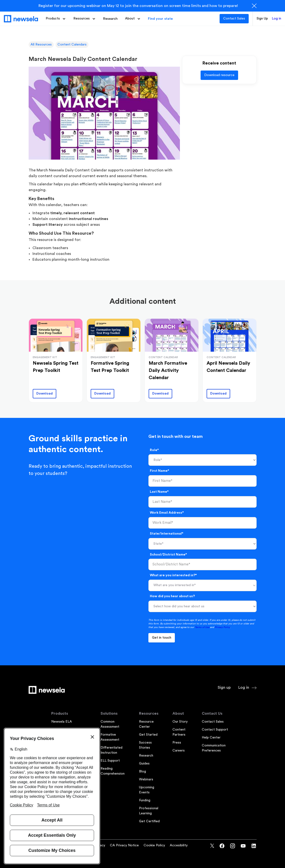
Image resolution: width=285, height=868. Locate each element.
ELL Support (110, 761)
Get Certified (149, 821)
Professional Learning (149, 811)
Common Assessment (110, 724)
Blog (142, 771)
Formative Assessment (110, 737)
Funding (145, 800)
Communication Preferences (214, 748)
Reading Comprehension (113, 771)
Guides (144, 764)
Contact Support (215, 730)
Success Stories (145, 745)
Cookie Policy (154, 845)
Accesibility (179, 845)
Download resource (219, 75)
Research (110, 19)
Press (177, 743)
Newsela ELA (62, 722)
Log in (276, 19)
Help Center (211, 738)
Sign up (224, 687)
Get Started (148, 735)
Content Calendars (72, 45)
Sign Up (262, 19)
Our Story (180, 722)
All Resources (41, 45)
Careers (179, 751)
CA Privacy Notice (124, 845)
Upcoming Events (147, 790)
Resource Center (146, 724)
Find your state (160, 19)
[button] (56, 19)
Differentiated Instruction (111, 750)
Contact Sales (234, 19)
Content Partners (179, 732)
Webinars (146, 779)
